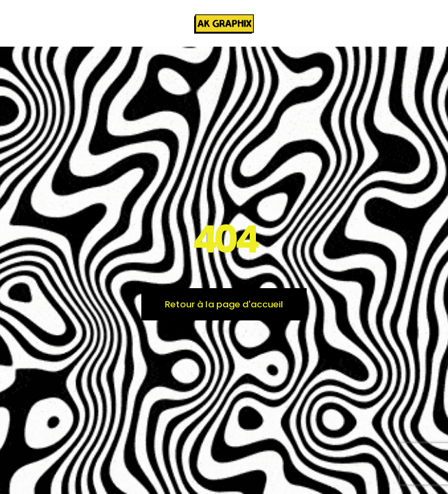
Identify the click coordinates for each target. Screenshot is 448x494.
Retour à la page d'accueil (224, 304)
